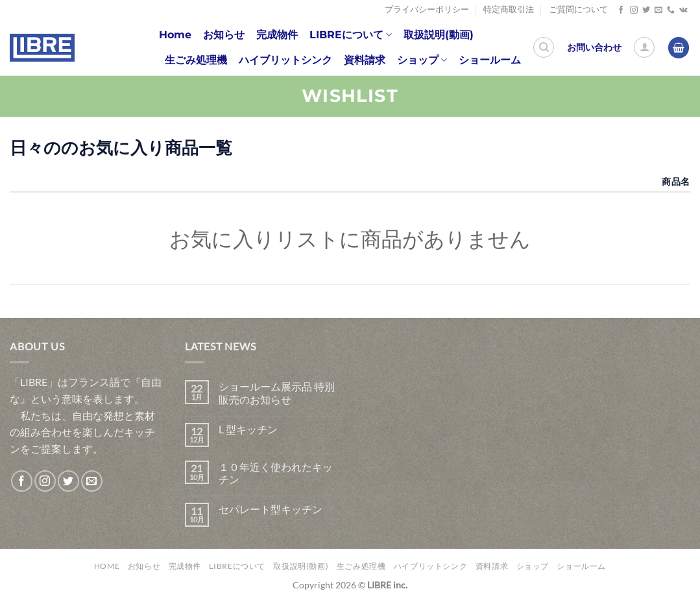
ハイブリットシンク (285, 60)
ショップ (422, 60)
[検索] (544, 47)
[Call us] (671, 10)
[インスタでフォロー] (634, 10)
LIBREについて (351, 35)
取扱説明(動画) (439, 35)
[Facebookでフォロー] (621, 10)
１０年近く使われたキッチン (276, 473)
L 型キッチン (248, 429)
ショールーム (490, 60)
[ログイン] (644, 47)
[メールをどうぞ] (658, 10)
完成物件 (277, 35)
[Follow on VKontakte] (683, 10)
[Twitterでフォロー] (646, 10)
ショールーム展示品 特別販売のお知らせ (277, 392)
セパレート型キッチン (271, 509)
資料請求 (365, 60)
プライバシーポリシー (427, 9)
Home (175, 35)
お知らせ (224, 35)
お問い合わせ (594, 47)
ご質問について (578, 9)
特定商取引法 (509, 9)
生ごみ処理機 (196, 60)
